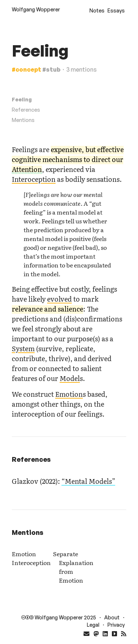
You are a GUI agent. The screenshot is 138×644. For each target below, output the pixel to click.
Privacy (116, 625)
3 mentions (82, 69)
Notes (97, 10)
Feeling (22, 99)
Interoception (34, 179)
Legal (93, 625)
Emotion (69, 394)
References (26, 110)
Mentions (23, 120)
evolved (59, 299)
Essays (116, 10)
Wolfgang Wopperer (36, 9)
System (23, 348)
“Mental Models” (88, 481)
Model (70, 378)
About (112, 617)
